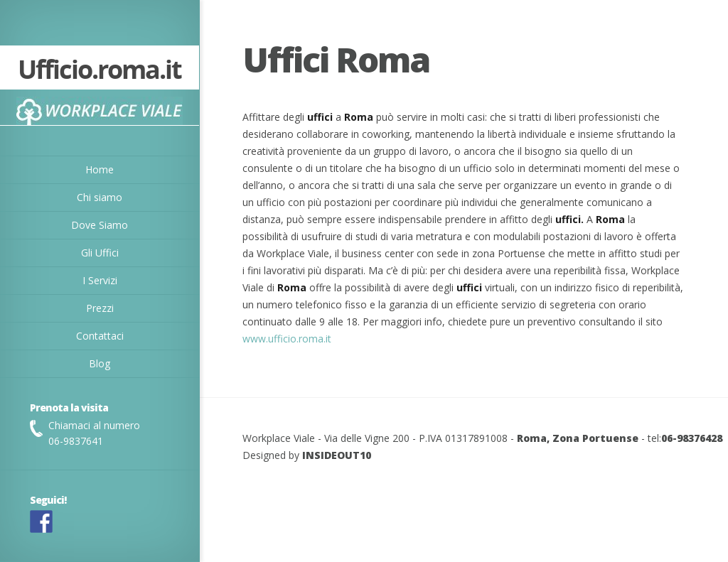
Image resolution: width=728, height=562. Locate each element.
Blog (100, 363)
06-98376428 (692, 438)
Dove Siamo (100, 225)
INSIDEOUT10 (337, 455)
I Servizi (100, 280)
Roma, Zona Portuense (578, 438)
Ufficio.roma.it (100, 71)
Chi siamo (100, 197)
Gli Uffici (100, 253)
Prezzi (100, 308)
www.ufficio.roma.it (287, 339)
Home (100, 169)
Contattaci (100, 336)
